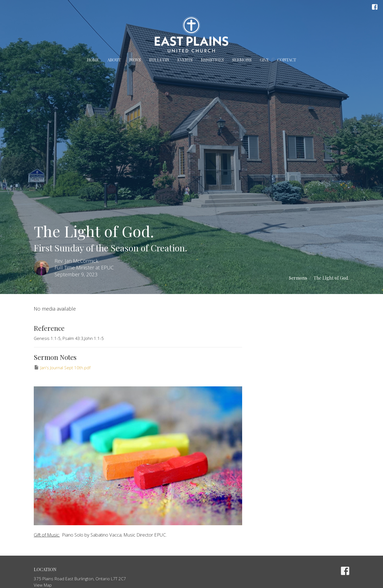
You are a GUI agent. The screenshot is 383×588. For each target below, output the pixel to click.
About (114, 60)
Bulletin (159, 60)
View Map (43, 585)
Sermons (242, 60)
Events (185, 60)
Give (264, 60)
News (135, 60)
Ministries (212, 60)
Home (93, 60)
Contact (287, 60)
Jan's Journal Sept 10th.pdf (62, 367)
